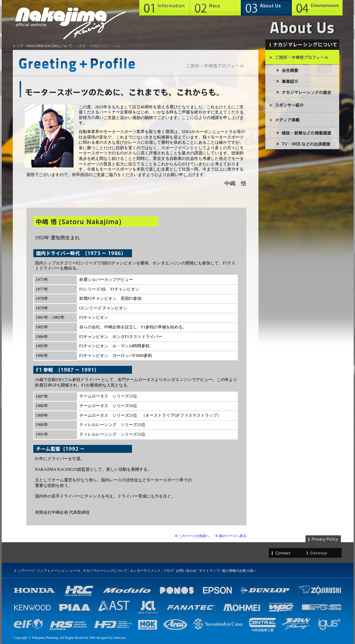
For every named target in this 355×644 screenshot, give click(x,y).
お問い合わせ (186, 571)
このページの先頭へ (194, 536)
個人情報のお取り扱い (239, 571)
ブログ (168, 571)
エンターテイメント (145, 571)
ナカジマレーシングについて (105, 571)
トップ (18, 46)
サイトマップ (209, 571)
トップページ (24, 571)
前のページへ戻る (233, 536)
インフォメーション (52, 571)
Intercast (120, 638)
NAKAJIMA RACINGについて (49, 46)
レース (75, 571)
